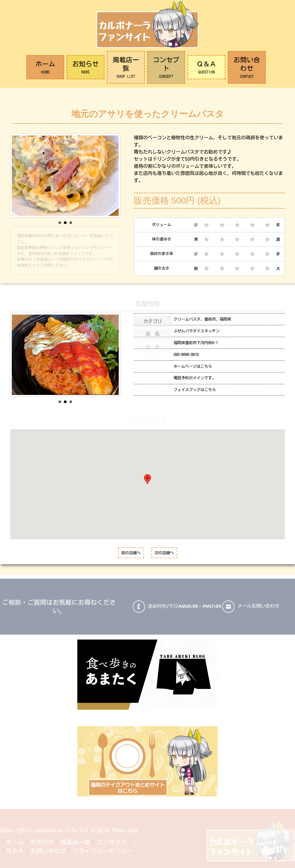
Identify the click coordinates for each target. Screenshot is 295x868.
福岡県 (225, 319)
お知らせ (86, 68)
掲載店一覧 (126, 68)
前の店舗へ (131, 553)
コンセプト (166, 68)
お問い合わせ (247, 68)
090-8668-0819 (186, 354)
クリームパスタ (187, 319)
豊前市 (210, 319)
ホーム (45, 68)
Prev (19, 176)
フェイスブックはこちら (195, 390)
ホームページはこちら (193, 366)
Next (112, 176)
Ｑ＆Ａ (206, 68)
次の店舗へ (164, 553)
